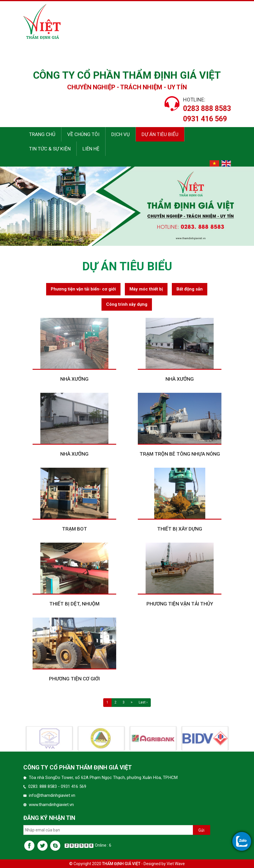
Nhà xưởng (74, 395)
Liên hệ (91, 149)
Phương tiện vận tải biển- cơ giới (83, 304)
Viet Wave (176, 864)
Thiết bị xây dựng (180, 544)
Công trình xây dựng (127, 320)
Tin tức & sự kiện (50, 149)
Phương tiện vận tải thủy (180, 619)
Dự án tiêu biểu (160, 134)
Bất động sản (190, 304)
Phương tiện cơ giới (74, 694)
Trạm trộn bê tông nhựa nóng (180, 469)
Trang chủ (42, 134)
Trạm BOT (75, 544)
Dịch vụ (121, 134)
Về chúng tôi (83, 134)
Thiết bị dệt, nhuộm (74, 619)
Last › (143, 718)
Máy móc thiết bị (146, 304)
